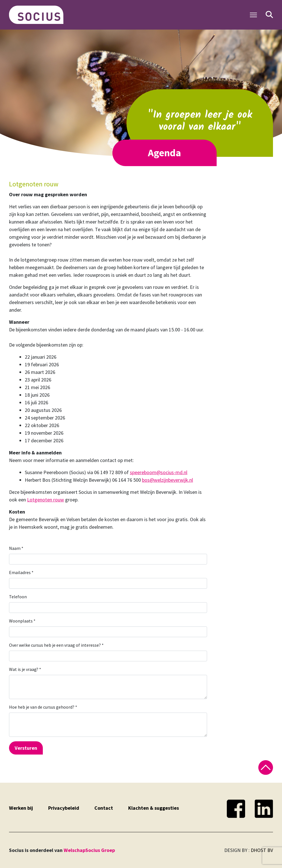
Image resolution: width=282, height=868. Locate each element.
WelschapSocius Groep (89, 850)
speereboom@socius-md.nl (159, 472)
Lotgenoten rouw (45, 500)
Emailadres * (21, 572)
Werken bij (21, 808)
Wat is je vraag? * (25, 669)
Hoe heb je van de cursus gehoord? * (43, 707)
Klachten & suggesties (154, 808)
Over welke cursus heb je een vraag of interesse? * (56, 645)
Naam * (16, 548)
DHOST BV (262, 850)
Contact (104, 808)
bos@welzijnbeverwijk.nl (167, 480)
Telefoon (18, 597)
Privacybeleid (64, 808)
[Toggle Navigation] (253, 15)
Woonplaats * (22, 621)
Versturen (26, 748)
